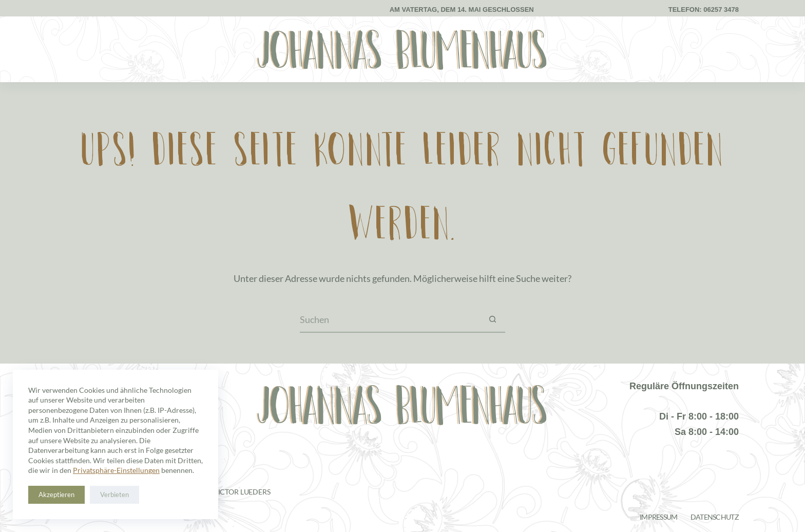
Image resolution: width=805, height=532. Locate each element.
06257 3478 (721, 9)
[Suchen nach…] (390, 320)
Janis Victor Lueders (232, 492)
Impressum (659, 517)
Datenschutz (715, 517)
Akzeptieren (56, 495)
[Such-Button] (492, 320)
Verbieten (114, 495)
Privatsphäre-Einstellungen (116, 470)
